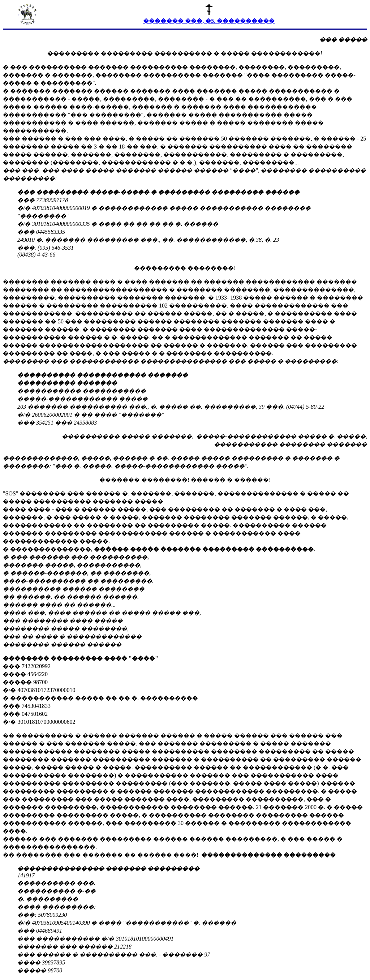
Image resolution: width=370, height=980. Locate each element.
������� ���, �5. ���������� (209, 21)
